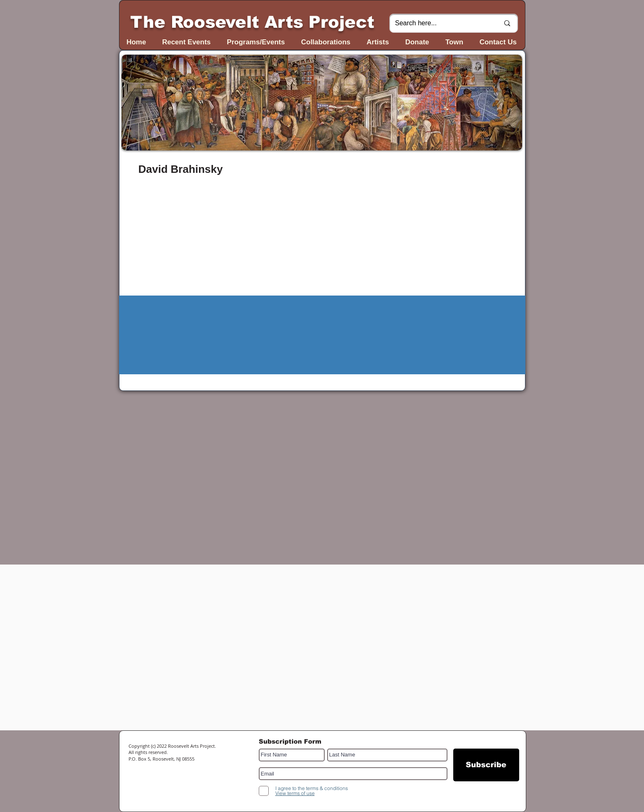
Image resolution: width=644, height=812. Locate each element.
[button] (322, 103)
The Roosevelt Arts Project (252, 22)
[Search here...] (441, 23)
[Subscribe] (486, 765)
